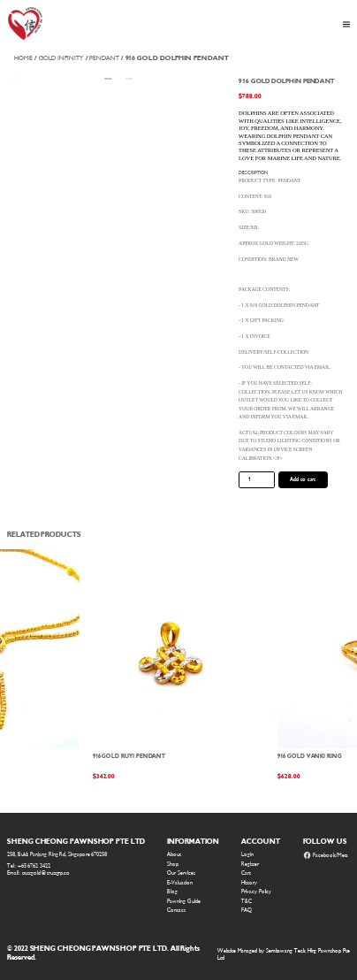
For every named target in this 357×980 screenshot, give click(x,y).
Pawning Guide (183, 901)
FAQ (247, 910)
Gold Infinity (61, 58)
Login (247, 854)
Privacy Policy (256, 892)
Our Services (181, 873)
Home (23, 58)
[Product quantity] (257, 480)
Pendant (104, 58)
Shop (173, 864)
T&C (247, 901)
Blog (172, 892)
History (249, 883)
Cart (246, 873)
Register (250, 864)
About (174, 854)
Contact (176, 910)
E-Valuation (179, 883)
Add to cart (303, 479)
